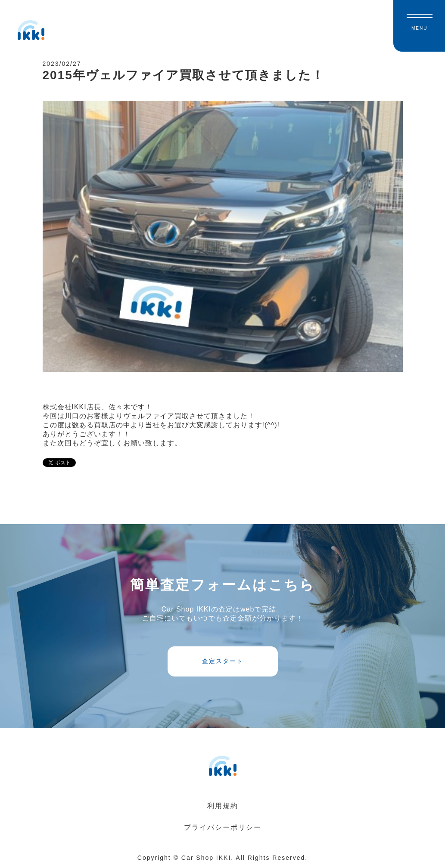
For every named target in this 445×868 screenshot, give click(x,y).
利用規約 (223, 806)
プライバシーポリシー (223, 827)
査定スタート (223, 661)
